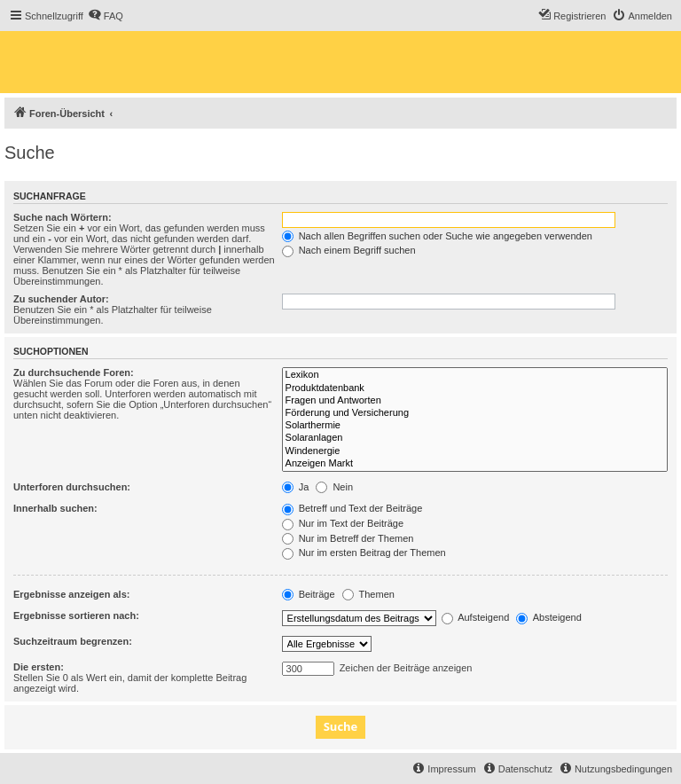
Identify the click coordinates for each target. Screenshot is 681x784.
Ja (296, 487)
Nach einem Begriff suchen (349, 250)
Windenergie (475, 451)
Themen (368, 594)
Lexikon (475, 375)
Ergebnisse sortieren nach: (76, 615)
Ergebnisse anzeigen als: (71, 594)
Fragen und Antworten (475, 401)
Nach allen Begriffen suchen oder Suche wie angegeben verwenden (437, 236)
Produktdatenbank (475, 388)
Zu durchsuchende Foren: (74, 372)
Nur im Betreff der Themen (348, 538)
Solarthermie (475, 426)
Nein (334, 487)
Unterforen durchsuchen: (72, 487)
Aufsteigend (476, 617)
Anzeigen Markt (475, 464)
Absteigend (549, 617)
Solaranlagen (475, 438)
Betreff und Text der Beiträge (352, 508)
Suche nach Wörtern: (63, 217)
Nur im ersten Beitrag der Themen (364, 553)
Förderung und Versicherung (475, 413)
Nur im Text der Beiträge (343, 523)
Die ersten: (39, 667)
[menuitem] (106, 16)
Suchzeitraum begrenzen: (73, 641)
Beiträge (309, 594)
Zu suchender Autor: (61, 299)
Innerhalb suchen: (55, 508)
